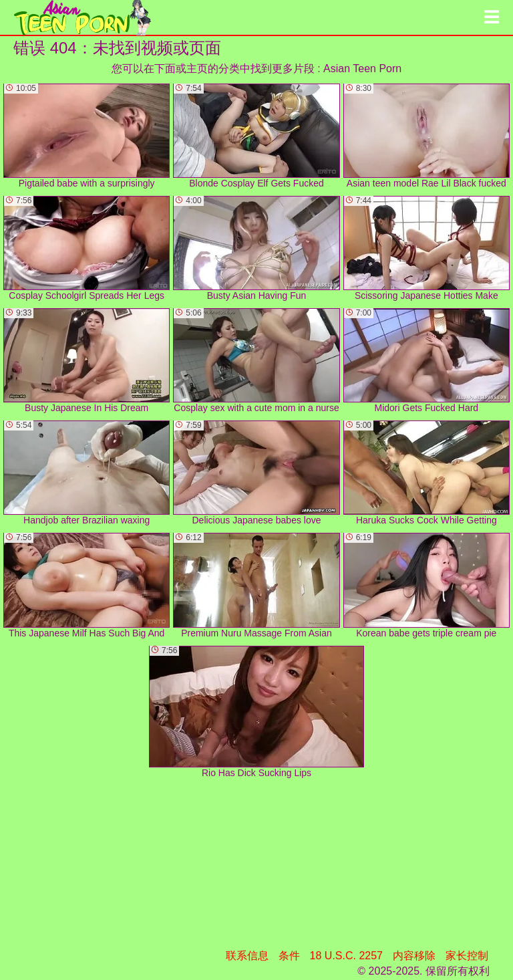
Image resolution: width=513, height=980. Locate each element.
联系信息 (247, 956)
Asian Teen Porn (362, 69)
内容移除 (414, 956)
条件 (289, 956)
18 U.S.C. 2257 (346, 956)
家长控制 (467, 956)
